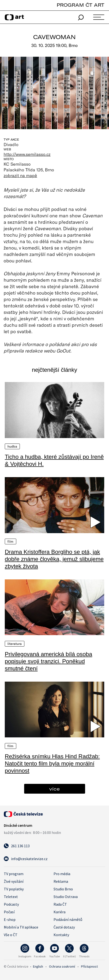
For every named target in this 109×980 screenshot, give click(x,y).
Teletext (11, 897)
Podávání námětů (68, 919)
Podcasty (11, 904)
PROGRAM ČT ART (80, 5)
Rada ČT (60, 904)
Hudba (12, 446)
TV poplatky (14, 889)
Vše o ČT (11, 935)
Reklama (61, 881)
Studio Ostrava (66, 897)
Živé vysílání (14, 881)
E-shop (10, 919)
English (38, 966)
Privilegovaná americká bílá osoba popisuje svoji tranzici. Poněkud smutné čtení (49, 661)
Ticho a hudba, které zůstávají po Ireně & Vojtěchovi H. (54, 460)
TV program (14, 874)
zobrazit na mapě (20, 175)
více (54, 789)
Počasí (9, 912)
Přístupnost (89, 966)
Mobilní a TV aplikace (21, 927)
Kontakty (61, 935)
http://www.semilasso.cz (27, 154)
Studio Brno (63, 889)
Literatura (15, 644)
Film (11, 541)
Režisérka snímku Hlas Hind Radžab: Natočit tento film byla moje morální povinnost (52, 763)
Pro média (62, 874)
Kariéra (60, 912)
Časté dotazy (64, 927)
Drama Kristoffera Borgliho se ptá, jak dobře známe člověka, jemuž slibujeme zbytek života (54, 559)
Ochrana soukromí (62, 966)
